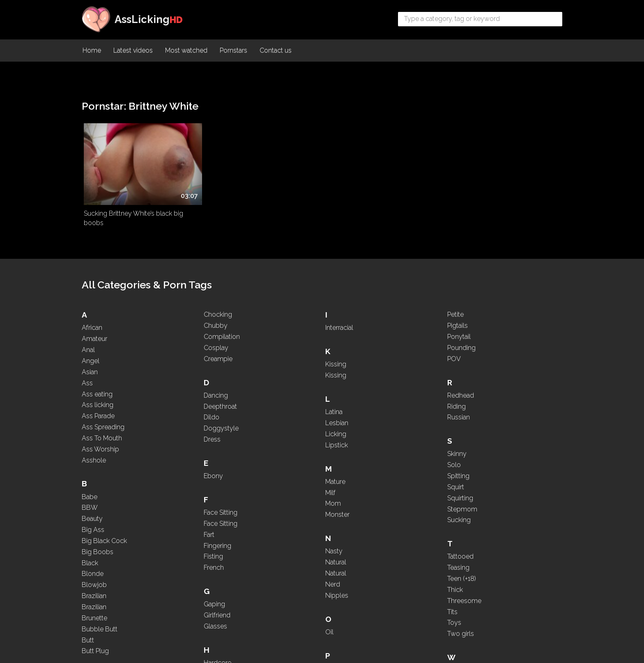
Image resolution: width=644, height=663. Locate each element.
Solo (478, 381)
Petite (382, 543)
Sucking (483, 436)
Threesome (489, 517)
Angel (91, 344)
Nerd (382, 437)
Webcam (485, 586)
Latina (285, 569)
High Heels (292, 437)
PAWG (384, 532)
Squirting (484, 414)
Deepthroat (196, 470)
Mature (384, 334)
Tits (477, 528)
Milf (379, 345)
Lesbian (288, 580)
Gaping (287, 367)
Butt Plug (193, 331)
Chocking (193, 379)
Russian (483, 333)
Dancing (191, 459)
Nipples (386, 448)
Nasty (383, 404)
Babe (90, 480)
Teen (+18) (486, 494)
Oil (378, 485)
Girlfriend (290, 379)
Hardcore (290, 426)
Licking (287, 591)
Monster (386, 367)
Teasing (483, 483)
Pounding (388, 577)
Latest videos (133, 52)
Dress (187, 503)
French (286, 331)
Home (92, 52)
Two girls (485, 549)
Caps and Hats (200, 367)
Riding (481, 322)
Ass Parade (98, 399)
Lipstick (385, 298)
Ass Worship (100, 432)
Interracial (290, 485)
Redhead (485, 311)
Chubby (191, 390)
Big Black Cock (104, 524)
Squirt (480, 403)
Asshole (94, 443)
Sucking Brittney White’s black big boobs (128, 201)
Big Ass (93, 513)
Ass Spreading (103, 410)
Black (90, 546)
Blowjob (94, 568)
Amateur (94, 322)
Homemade (294, 448)
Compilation (197, 401)
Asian (90, 355)
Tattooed (485, 472)
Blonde (93, 557)
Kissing (287, 521)
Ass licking (98, 388)
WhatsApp (488, 597)
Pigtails (384, 554)
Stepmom (486, 425)
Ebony (189, 540)
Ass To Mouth (102, 421)
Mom (382, 356)
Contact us (276, 52)
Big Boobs (98, 535)
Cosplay (191, 411)
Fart (282, 298)
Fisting (286, 320)
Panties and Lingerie (404, 521)
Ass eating (97, 377)
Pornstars (233, 52)
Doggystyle (197, 492)
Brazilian (94, 579)
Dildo (187, 481)
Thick (479, 505)
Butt (185, 320)
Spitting (483, 392)
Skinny (481, 369)
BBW (90, 491)
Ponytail (386, 565)
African (92, 311)
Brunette (192, 298)
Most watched (186, 52)
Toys (478, 538)
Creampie (193, 422)
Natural (385, 415)
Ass (87, 366)
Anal (88, 333)
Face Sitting (196, 577)
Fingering (290, 309)
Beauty (92, 502)
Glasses (288, 390)
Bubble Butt (197, 309)
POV (381, 587)
